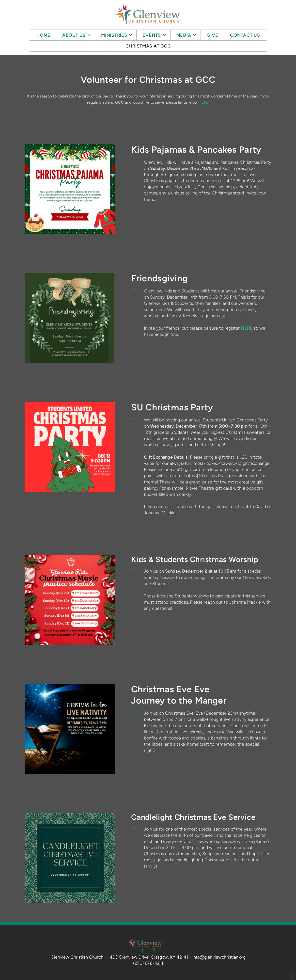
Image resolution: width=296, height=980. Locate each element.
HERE (203, 102)
